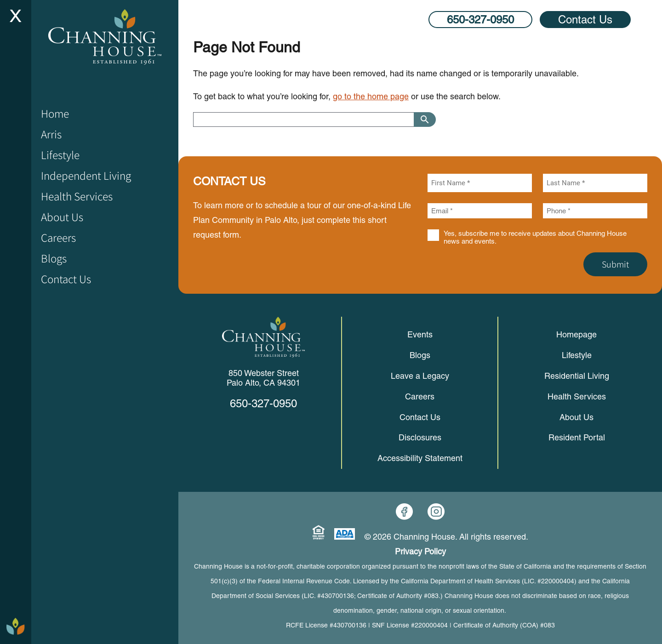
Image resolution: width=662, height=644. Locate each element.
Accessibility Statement (420, 458)
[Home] (105, 37)
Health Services (577, 396)
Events (420, 334)
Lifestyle (577, 355)
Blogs (420, 355)
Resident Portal (577, 437)
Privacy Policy (420, 551)
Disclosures (420, 437)
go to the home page (371, 96)
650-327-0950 (480, 20)
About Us (576, 417)
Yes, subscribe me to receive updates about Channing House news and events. (535, 237)
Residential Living (577, 376)
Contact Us (585, 20)
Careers (420, 396)
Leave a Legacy (420, 376)
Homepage (576, 334)
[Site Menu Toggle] (16, 16)
